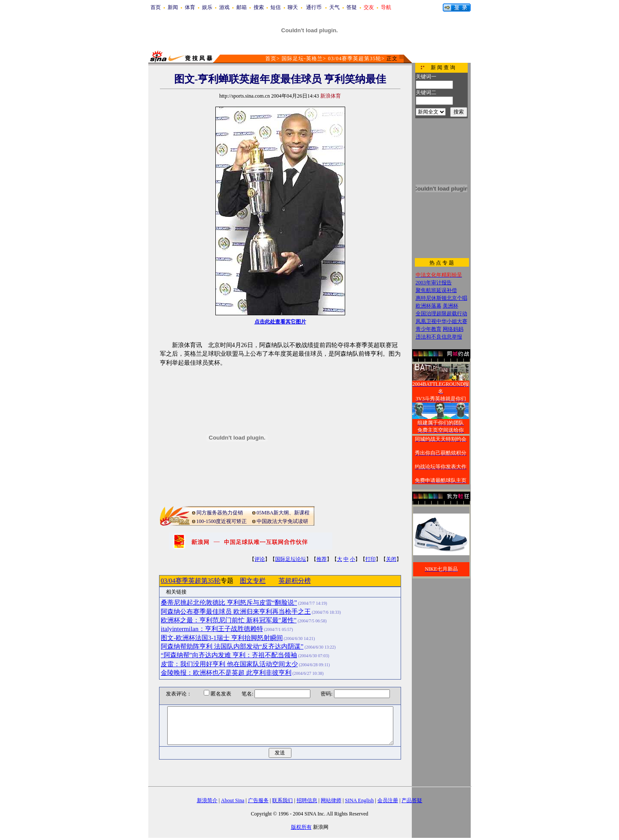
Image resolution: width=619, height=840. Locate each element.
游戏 (224, 7)
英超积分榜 (295, 581)
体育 (190, 7)
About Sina (233, 800)
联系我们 (282, 800)
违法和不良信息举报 (439, 337)
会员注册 (388, 800)
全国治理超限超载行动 (441, 314)
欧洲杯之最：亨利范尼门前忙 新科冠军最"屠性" (229, 620)
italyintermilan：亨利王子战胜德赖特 (212, 629)
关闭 (391, 559)
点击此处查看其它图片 (280, 322)
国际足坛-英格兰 (302, 58)
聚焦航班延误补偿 (436, 290)
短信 (276, 7)
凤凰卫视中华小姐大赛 (441, 321)
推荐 (322, 559)
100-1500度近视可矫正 (222, 521)
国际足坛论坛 (291, 559)
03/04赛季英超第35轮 (355, 58)
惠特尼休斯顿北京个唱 (441, 298)
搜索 (259, 7)
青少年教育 (429, 329)
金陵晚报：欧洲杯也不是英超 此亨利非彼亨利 (226, 673)
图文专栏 (253, 581)
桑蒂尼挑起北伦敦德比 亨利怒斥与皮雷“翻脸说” (229, 603)
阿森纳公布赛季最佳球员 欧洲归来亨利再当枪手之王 (236, 612)
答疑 (352, 7)
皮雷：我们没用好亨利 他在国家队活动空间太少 (229, 664)
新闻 (173, 7)
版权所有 (301, 827)
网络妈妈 (453, 329)
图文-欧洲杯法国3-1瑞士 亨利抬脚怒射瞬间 (222, 638)
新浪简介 (207, 800)
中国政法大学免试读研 (282, 521)
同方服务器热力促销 (220, 513)
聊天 (293, 7)
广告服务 (258, 800)
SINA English (359, 800)
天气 (334, 7)
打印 (371, 559)
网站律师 (331, 800)
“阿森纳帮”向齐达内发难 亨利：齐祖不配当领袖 (229, 655)
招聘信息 (307, 800)
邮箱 (242, 7)
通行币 (314, 7)
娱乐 (207, 7)
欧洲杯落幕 (429, 306)
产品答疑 (412, 800)
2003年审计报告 (434, 283)
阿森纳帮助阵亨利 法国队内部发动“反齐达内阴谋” (232, 646)
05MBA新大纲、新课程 (283, 513)
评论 (260, 559)
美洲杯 (450, 306)
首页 (156, 7)
